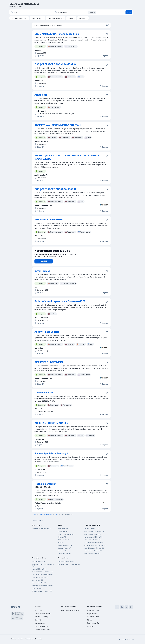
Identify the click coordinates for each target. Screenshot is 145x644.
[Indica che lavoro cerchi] (31, 12)
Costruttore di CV (93, 623)
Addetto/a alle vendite (47, 337)
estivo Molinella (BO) (39, 567)
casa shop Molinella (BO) (92, 559)
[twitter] (126, 607)
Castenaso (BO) (63, 537)
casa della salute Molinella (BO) (94, 554)
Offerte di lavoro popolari (66, 567)
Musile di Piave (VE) (64, 545)
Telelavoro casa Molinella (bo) (41, 534)
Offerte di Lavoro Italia (43, 629)
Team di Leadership (42, 617)
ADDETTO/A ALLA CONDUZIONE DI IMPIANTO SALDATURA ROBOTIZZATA (67, 157)
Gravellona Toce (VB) (65, 559)
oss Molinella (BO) (38, 586)
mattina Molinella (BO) (39, 575)
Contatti (38, 620)
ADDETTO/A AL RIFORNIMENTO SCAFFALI (58, 125)
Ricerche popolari (39, 526)
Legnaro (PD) (62, 556)
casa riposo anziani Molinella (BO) (95, 537)
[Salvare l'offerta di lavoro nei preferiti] (107, 34)
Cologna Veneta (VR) (65, 554)
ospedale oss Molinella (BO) (41, 583)
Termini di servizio (17, 639)
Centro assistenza (41, 626)
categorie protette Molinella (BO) (42, 591)
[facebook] (117, 607)
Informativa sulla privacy (34, 639)
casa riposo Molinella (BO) (92, 540)
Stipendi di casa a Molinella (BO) (42, 597)
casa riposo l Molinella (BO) (93, 545)
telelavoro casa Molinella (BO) (94, 548)
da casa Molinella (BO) (91, 534)
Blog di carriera (92, 614)
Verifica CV (91, 626)
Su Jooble (39, 610)
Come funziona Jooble (43, 614)
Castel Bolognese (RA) (65, 551)
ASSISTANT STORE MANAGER (51, 429)
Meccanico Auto (44, 398)
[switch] (107, 25)
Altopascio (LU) (63, 534)
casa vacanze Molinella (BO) (93, 556)
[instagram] (122, 607)
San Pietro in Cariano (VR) (66, 540)
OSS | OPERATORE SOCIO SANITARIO (55, 64)
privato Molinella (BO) (39, 594)
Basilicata (61, 548)
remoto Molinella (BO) (39, 588)
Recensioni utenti (93, 617)
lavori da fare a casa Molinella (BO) (95, 551)
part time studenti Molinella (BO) (42, 577)
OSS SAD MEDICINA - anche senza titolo (57, 34)
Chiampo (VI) (62, 543)
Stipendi (90, 620)
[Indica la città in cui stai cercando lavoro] (75, 12)
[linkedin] (131, 607)
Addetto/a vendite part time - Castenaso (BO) (60, 307)
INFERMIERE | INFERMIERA (49, 220)
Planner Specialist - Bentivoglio (52, 459)
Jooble (132, 639)
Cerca (129, 12)
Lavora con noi (40, 623)
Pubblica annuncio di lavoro (70, 610)
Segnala (104, 56)
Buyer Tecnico (42, 276)
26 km (92, 12)
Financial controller (45, 489)
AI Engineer (41, 95)
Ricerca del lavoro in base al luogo (69, 570)
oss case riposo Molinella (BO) (94, 543)
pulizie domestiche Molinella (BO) (42, 580)
